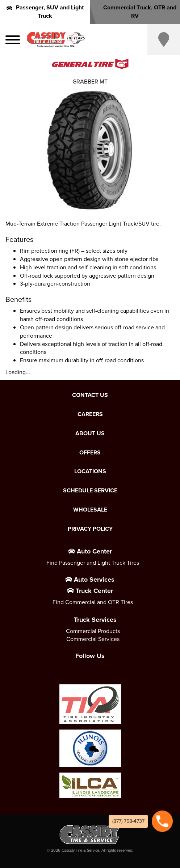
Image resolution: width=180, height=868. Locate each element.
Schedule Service (90, 491)
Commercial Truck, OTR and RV (135, 12)
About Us (90, 433)
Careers (90, 414)
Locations (90, 471)
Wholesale (90, 510)
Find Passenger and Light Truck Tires (93, 563)
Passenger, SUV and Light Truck (45, 12)
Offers (90, 453)
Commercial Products (93, 631)
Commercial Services (93, 639)
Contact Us (90, 395)
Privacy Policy (90, 529)
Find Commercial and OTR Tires (93, 602)
